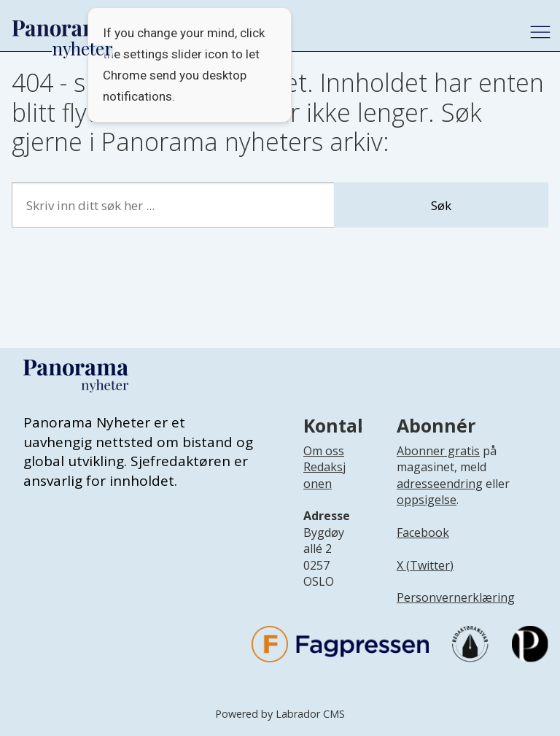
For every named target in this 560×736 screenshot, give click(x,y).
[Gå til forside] (63, 28)
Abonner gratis (438, 451)
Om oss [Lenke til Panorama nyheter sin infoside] (324, 451)
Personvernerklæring (456, 597)
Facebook (423, 532)
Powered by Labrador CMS (280, 714)
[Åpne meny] (540, 32)
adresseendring (440, 484)
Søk (441, 205)
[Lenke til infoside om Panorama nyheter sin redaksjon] (324, 487)
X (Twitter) (425, 565)
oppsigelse (427, 500)
